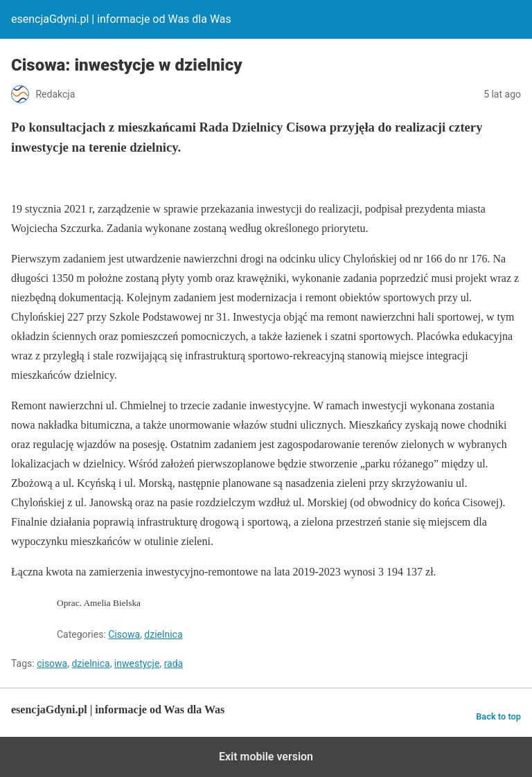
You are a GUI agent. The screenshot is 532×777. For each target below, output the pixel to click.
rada (174, 663)
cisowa (52, 663)
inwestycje (137, 663)
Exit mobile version (266, 757)
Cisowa (124, 634)
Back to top (498, 716)
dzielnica (163, 634)
